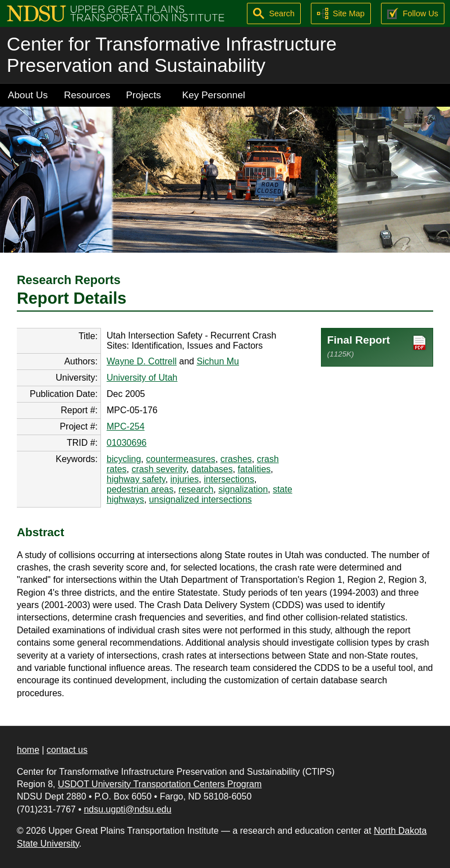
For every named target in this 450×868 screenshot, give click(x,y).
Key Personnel (214, 95)
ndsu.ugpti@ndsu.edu (127, 809)
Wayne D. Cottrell (142, 361)
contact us (67, 750)
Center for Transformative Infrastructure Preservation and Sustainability (172, 55)
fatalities (254, 469)
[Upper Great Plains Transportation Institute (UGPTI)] (116, 13)
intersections (229, 479)
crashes (236, 459)
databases (212, 469)
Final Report (377, 346)
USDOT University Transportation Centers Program (160, 784)
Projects (144, 95)
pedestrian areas (140, 489)
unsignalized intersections (201, 499)
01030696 (127, 443)
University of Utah (142, 378)
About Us (28, 95)
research (196, 489)
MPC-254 (126, 426)
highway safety (136, 479)
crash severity (159, 469)
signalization (243, 489)
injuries (185, 479)
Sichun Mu (218, 361)
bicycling (124, 459)
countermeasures (181, 459)
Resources (87, 95)
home (28, 750)
